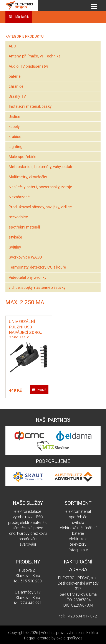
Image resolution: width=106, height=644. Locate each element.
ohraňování (28, 539)
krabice (15, 137)
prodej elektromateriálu (28, 522)
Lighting (16, 147)
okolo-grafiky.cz (69, 638)
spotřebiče (78, 517)
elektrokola (78, 539)
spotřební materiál (24, 227)
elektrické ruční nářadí (78, 528)
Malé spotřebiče (22, 157)
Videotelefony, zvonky (28, 277)
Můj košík (22, 17)
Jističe (14, 117)
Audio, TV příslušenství (28, 66)
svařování (28, 544)
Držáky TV (17, 96)
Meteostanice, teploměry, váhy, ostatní (41, 167)
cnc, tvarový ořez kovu (28, 533)
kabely (14, 127)
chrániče (16, 86)
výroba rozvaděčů (28, 517)
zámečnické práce (28, 528)
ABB (12, 46)
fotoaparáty (78, 550)
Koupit (42, 390)
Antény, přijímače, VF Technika (35, 56)
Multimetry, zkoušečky (28, 177)
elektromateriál (78, 511)
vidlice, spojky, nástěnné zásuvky (37, 287)
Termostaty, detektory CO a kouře (37, 267)
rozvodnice (18, 217)
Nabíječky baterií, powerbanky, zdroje (40, 187)
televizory (78, 544)
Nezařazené (19, 197)
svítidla (78, 522)
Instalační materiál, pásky (30, 106)
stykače (15, 237)
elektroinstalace (28, 511)
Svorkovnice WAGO (25, 257)
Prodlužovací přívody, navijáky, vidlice (40, 207)
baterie (15, 76)
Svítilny (15, 247)
